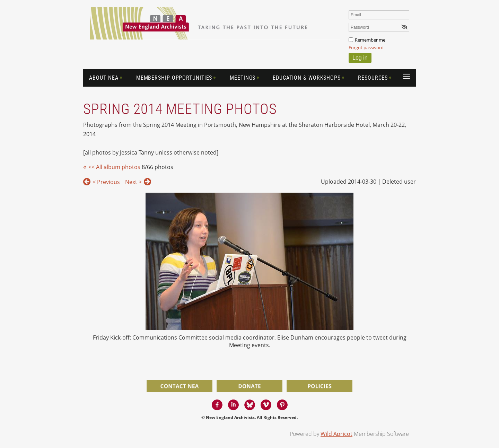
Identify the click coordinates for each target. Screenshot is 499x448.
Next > (133, 182)
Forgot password (366, 47)
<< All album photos (114, 167)
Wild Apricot (336, 434)
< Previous (106, 182)
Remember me (370, 40)
